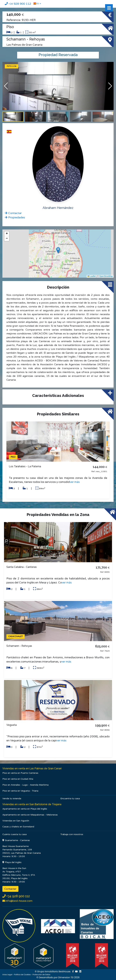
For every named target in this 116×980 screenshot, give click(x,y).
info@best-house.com (19, 901)
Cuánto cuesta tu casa (14, 834)
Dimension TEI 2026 (69, 977)
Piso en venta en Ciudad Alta (18, 779)
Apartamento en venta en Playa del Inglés (25, 809)
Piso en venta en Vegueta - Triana (20, 791)
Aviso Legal (7, 975)
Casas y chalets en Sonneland (18, 827)
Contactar (10, 889)
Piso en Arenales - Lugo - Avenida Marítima (25, 785)
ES (36, 4)
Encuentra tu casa (70, 799)
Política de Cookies (22, 975)
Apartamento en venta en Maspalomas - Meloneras (30, 815)
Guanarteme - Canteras (16, 840)
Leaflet (92, 276)
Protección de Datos (41, 975)
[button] (110, 86)
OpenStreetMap (106, 276)
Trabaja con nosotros (72, 834)
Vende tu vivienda (12, 799)
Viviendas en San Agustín (16, 821)
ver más (75, 482)
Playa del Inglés (12, 862)
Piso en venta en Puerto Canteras (20, 773)
